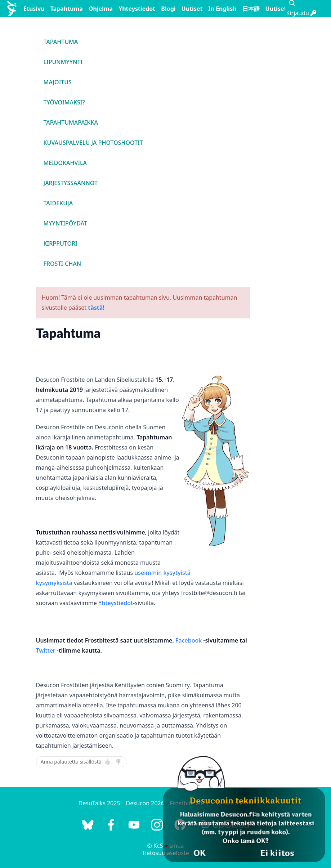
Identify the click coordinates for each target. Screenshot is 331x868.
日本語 (251, 9)
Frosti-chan (62, 264)
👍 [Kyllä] (108, 762)
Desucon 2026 (145, 803)
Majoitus (58, 82)
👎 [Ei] (118, 762)
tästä (95, 308)
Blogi (168, 9)
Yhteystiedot (137, 9)
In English (222, 9)
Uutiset (192, 9)
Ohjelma (101, 9)
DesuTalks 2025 (99, 803)
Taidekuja (58, 203)
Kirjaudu (301, 13)
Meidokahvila (65, 163)
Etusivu (34, 9)
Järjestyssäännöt (71, 183)
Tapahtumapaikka (71, 122)
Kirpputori (61, 243)
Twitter (46, 650)
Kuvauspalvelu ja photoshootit (93, 143)
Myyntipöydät (66, 223)
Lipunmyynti (63, 62)
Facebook (189, 640)
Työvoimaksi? (64, 102)
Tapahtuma (67, 9)
